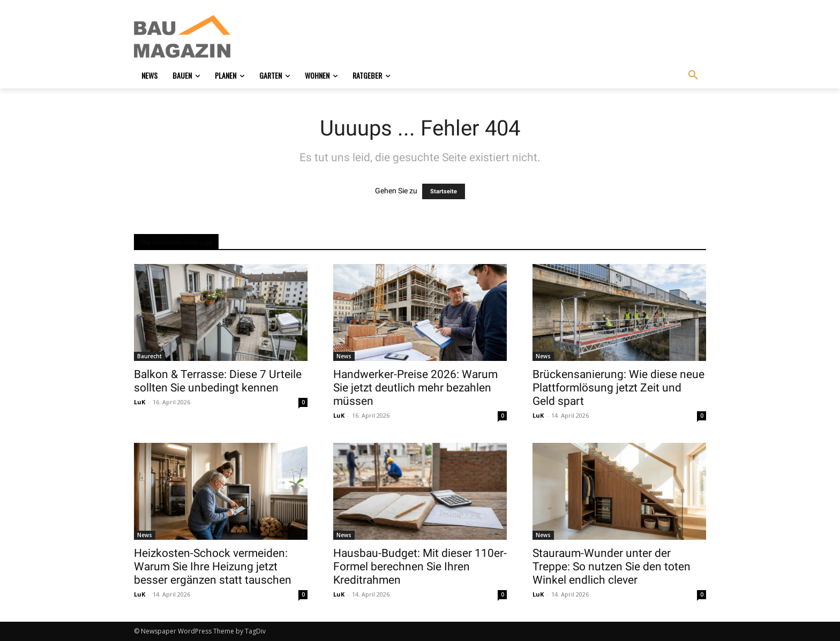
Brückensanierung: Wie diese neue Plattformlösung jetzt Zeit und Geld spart (618, 388)
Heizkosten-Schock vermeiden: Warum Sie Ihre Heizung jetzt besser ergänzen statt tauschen (213, 567)
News (344, 356)
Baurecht (149, 356)
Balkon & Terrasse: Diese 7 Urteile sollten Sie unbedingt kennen (218, 381)
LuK (140, 402)
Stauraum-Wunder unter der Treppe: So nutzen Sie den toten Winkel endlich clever (612, 567)
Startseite (444, 191)
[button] (693, 76)
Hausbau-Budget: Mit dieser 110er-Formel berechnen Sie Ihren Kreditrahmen (420, 567)
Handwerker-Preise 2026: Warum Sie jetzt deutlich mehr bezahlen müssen (415, 388)
